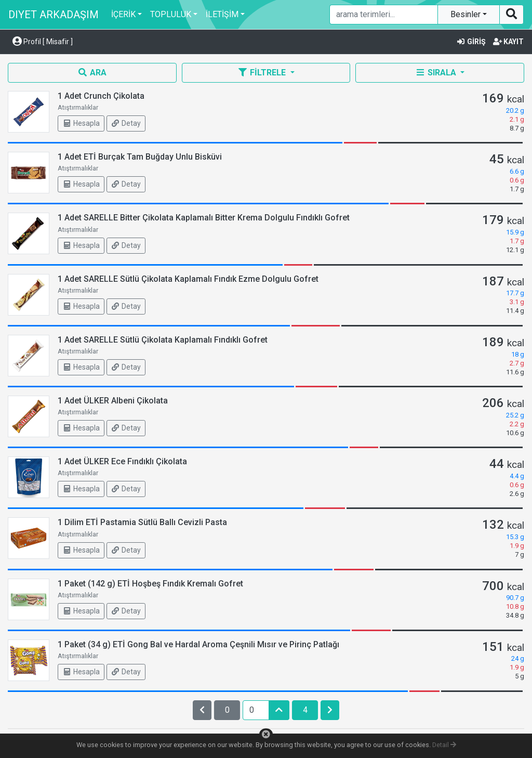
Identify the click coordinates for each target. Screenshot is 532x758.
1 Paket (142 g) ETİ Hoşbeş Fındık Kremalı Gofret (150, 584)
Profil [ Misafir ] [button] (43, 42)
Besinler (467, 14)
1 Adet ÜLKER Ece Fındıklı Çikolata (122, 461)
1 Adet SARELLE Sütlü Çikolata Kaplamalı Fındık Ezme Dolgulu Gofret (188, 279)
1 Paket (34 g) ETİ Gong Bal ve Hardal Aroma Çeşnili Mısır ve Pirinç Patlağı (198, 644)
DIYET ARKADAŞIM (54, 15)
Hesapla (81, 123)
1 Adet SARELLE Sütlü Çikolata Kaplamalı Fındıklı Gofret (163, 340)
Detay (126, 123)
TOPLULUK (171, 14)
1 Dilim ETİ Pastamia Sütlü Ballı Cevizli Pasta (142, 522)
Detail (444, 745)
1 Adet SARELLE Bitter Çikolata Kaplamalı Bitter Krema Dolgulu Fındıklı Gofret (204, 218)
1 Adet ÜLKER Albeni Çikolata (113, 401)
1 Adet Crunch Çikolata (101, 96)
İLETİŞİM (222, 14)
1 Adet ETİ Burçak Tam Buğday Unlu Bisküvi (140, 157)
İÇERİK (123, 14)
